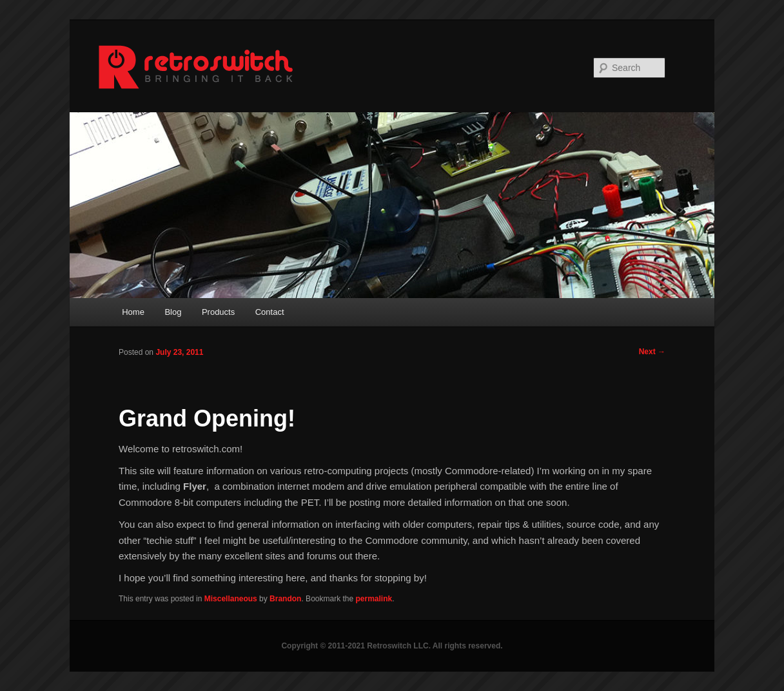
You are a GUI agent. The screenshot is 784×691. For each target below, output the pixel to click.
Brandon (285, 599)
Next (652, 352)
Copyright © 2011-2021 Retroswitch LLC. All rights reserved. (392, 646)
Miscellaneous (231, 599)
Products (218, 312)
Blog (173, 312)
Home (133, 312)
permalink (374, 599)
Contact (270, 312)
